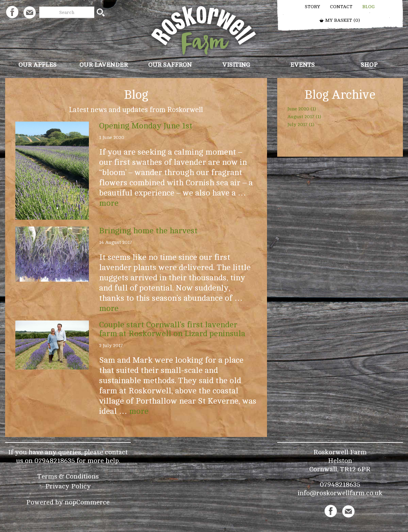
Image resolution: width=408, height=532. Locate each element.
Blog (368, 7)
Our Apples (37, 65)
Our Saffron (170, 65)
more (109, 203)
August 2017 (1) (304, 117)
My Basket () (340, 20)
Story (312, 7)
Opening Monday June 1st (146, 126)
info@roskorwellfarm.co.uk (340, 493)
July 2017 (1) (301, 124)
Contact (341, 7)
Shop (369, 65)
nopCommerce (87, 502)
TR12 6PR (355, 469)
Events (302, 65)
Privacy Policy (68, 486)
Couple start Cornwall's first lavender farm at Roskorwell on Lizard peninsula (172, 329)
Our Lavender (104, 65)
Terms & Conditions (68, 476)
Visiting (236, 65)
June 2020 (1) (302, 109)
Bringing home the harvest (148, 231)
